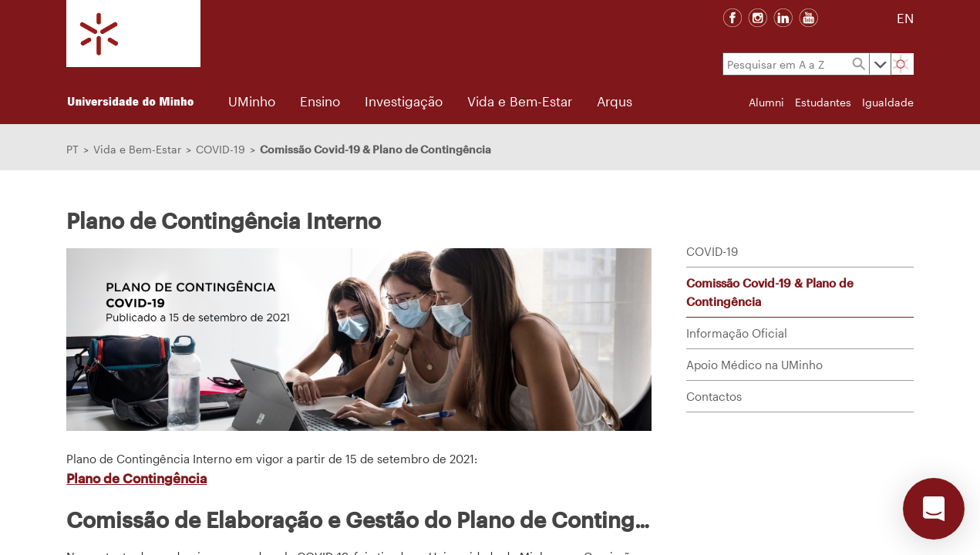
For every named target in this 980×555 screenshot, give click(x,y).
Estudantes (823, 102)
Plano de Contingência (136, 478)
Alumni (766, 102)
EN (905, 18)
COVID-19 (221, 149)
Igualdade (888, 102)
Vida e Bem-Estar (137, 149)
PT (72, 149)
